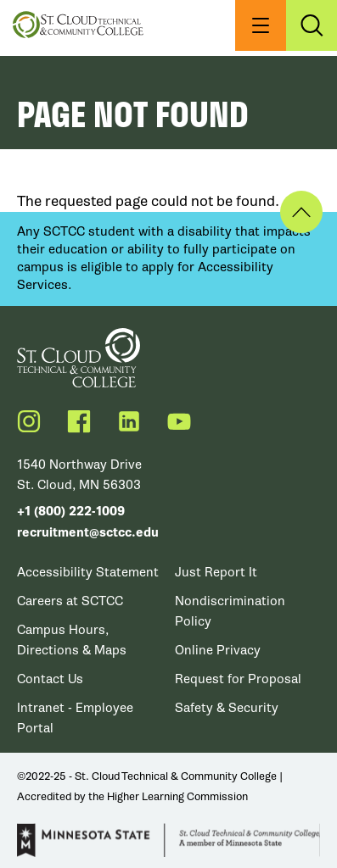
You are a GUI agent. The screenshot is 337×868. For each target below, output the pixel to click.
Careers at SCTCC (70, 601)
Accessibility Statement (88, 572)
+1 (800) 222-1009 (71, 512)
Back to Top (301, 212)
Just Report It (216, 572)
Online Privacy (218, 650)
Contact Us (50, 679)
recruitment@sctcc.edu (88, 533)
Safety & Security (227, 708)
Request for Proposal (238, 679)
